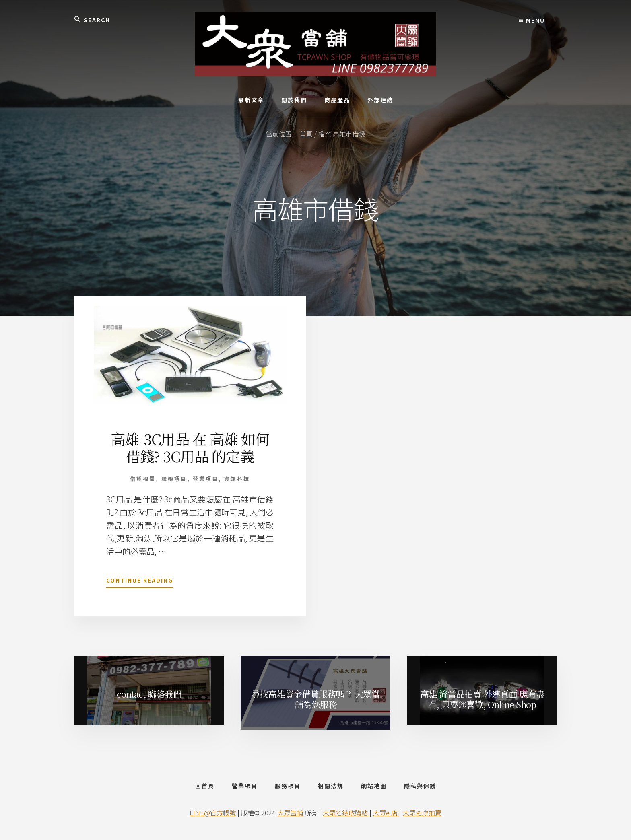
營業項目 (206, 479)
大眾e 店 (386, 813)
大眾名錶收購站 (346, 813)
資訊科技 (237, 479)
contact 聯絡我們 (149, 694)
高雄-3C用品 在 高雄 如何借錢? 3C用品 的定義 (190, 447)
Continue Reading (140, 582)
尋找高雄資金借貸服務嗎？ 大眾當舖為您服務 (315, 699)
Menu (532, 20)
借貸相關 (143, 479)
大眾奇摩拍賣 (422, 813)
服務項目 (174, 479)
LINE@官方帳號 (213, 813)
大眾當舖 (290, 813)
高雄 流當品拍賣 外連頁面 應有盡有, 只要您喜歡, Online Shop (482, 699)
